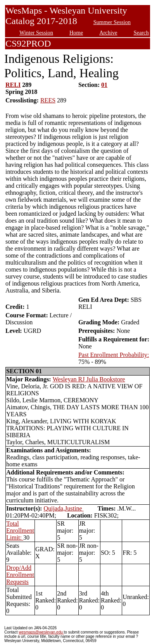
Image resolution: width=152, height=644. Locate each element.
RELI (13, 85)
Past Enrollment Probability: (114, 355)
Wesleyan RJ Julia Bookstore (89, 379)
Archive (108, 33)
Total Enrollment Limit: (20, 531)
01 (104, 85)
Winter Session (36, 33)
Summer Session (112, 22)
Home (76, 33)
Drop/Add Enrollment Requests (20, 575)
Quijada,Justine (63, 508)
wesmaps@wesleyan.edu (41, 632)
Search (141, 33)
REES (48, 100)
